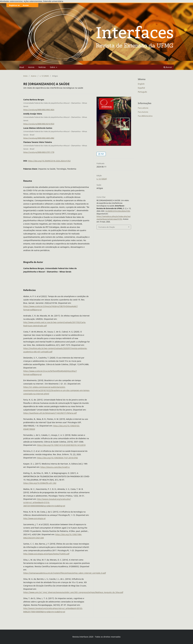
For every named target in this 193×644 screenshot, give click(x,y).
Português (142, 92)
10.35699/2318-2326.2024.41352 (118, 211)
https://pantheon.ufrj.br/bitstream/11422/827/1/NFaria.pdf (50, 413)
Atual (22, 67)
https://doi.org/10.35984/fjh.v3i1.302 (40, 483)
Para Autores (143, 112)
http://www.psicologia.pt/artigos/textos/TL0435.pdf (46, 554)
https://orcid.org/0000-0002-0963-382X (39, 110)
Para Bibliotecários (145, 116)
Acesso (26, 5)
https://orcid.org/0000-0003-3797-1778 (39, 152)
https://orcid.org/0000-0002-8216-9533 (39, 124)
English (141, 84)
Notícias (42, 67)
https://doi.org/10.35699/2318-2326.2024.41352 (49, 161)
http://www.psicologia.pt (34, 518)
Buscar (168, 67)
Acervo (31, 67)
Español (141, 88)
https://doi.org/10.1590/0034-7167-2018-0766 (57, 458)
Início (25, 76)
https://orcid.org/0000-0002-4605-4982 (39, 138)
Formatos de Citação (107, 227)
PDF (102, 154)
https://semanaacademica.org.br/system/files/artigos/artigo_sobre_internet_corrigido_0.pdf (65, 573)
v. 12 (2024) (44, 76)
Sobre (53, 67)
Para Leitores (143, 108)
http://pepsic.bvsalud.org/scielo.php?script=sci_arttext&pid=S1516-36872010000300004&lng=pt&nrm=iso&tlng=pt (47, 502)
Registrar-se (14, 5)
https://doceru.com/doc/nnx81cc (55, 467)
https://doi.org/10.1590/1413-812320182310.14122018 (61, 445)
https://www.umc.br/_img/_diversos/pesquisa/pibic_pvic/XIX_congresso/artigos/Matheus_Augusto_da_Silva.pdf (73, 592)
